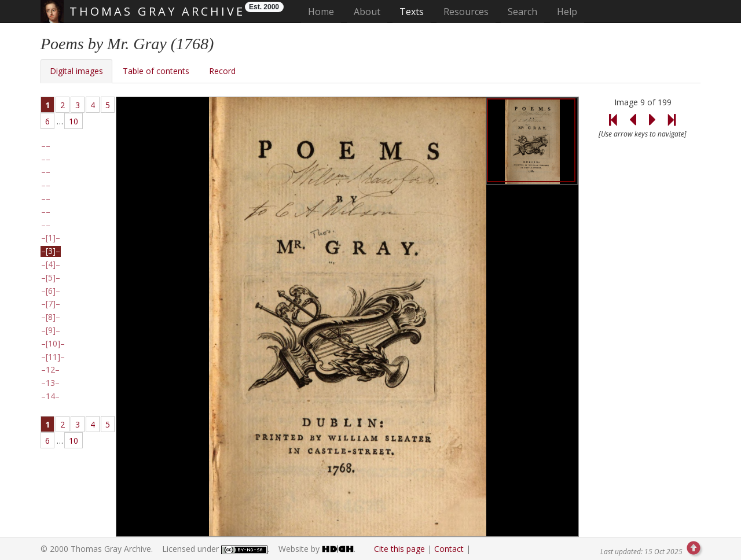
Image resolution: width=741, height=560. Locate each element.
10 (74, 121)
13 (50, 383)
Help (567, 12)
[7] (51, 304)
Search (522, 12)
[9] (51, 330)
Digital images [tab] (76, 71)
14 (50, 396)
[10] (53, 344)
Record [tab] (222, 71)
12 (50, 370)
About (367, 12)
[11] (53, 357)
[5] (51, 278)
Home (324, 11)
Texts (412, 12)
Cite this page (399, 549)
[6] (51, 291)
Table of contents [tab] (156, 71)
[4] (51, 264)
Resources (466, 12)
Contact (449, 549)
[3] (51, 251)
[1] (51, 238)
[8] (51, 317)
